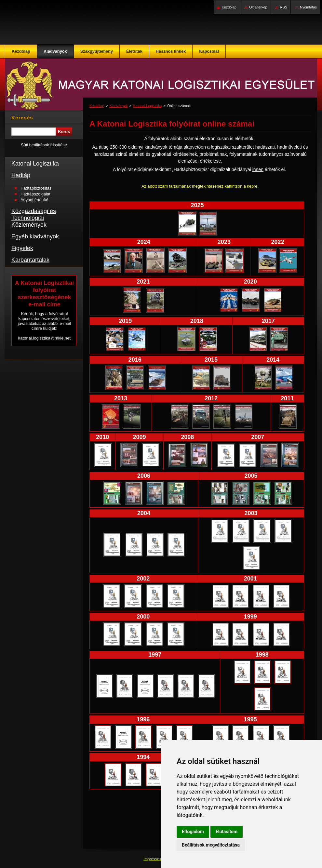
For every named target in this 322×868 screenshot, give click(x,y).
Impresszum (154, 859)
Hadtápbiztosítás (36, 188)
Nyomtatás (308, 7)
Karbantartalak (30, 260)
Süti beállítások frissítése (44, 145)
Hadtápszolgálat (35, 194)
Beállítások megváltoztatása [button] (211, 845)
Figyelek (22, 248)
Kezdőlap (97, 106)
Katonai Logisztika (147, 106)
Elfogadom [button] (193, 832)
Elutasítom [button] (227, 832)
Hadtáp (21, 175)
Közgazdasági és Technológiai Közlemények (34, 218)
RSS (284, 7)
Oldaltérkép (258, 7)
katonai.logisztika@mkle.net (44, 338)
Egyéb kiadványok (35, 236)
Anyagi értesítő (34, 200)
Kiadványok (119, 106)
